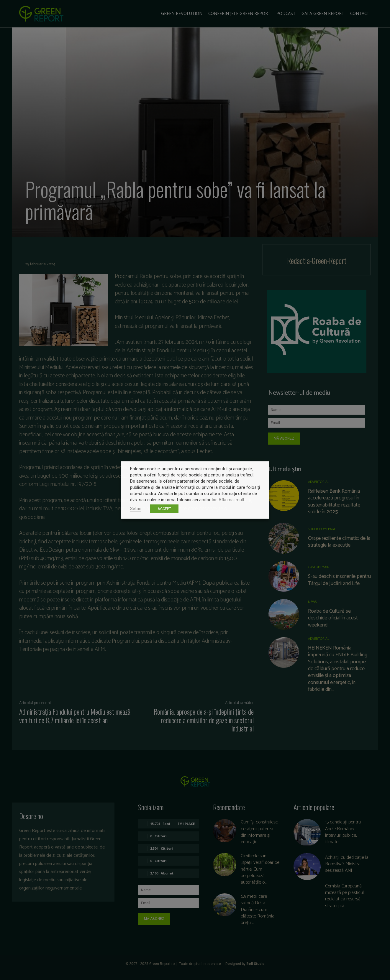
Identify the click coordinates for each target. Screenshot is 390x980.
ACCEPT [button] (164, 509)
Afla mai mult (231, 500)
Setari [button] (136, 509)
